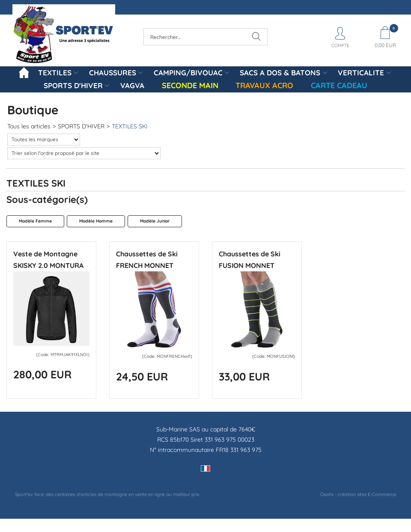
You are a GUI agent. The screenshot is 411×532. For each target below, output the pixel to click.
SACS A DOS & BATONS (280, 73)
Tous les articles (29, 126)
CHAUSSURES (113, 73)
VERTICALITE (361, 73)
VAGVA (132, 85)
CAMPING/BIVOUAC (188, 73)
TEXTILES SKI (130, 126)
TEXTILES (55, 73)
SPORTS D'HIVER (73, 85)
